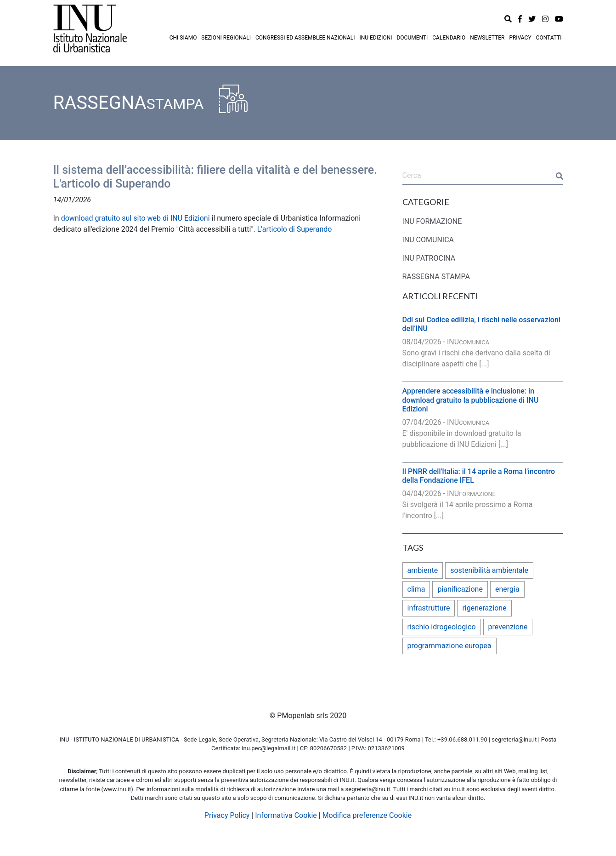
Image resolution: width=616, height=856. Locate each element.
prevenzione (508, 627)
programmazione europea (449, 646)
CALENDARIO (449, 38)
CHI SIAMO (183, 38)
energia (507, 589)
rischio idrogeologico (442, 627)
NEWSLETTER (487, 38)
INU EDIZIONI (376, 38)
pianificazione (460, 589)
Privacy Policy (227, 815)
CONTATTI (549, 38)
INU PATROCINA (429, 258)
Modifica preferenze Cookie (367, 815)
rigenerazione (484, 608)
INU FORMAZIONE (432, 221)
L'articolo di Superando (295, 229)
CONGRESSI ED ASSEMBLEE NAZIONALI (305, 38)
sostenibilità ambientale (489, 570)
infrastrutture (429, 608)
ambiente (423, 570)
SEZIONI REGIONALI (226, 38)
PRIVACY (520, 38)
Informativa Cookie (286, 815)
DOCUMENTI (412, 38)
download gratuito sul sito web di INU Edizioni (136, 218)
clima (416, 589)
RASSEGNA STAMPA (436, 277)
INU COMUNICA (428, 240)
